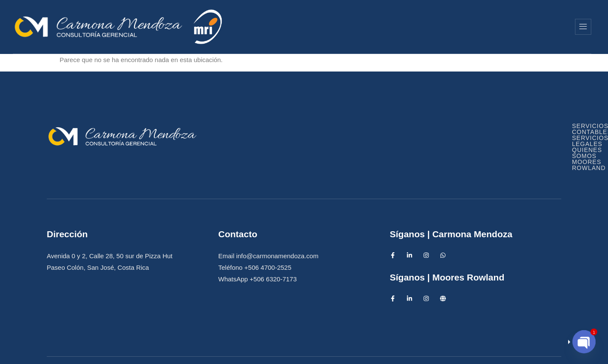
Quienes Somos (434, 27)
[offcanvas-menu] (583, 27)
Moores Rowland (521, 27)
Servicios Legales (405, 134)
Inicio (298, 27)
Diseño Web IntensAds (356, 349)
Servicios (357, 26)
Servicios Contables (311, 134)
